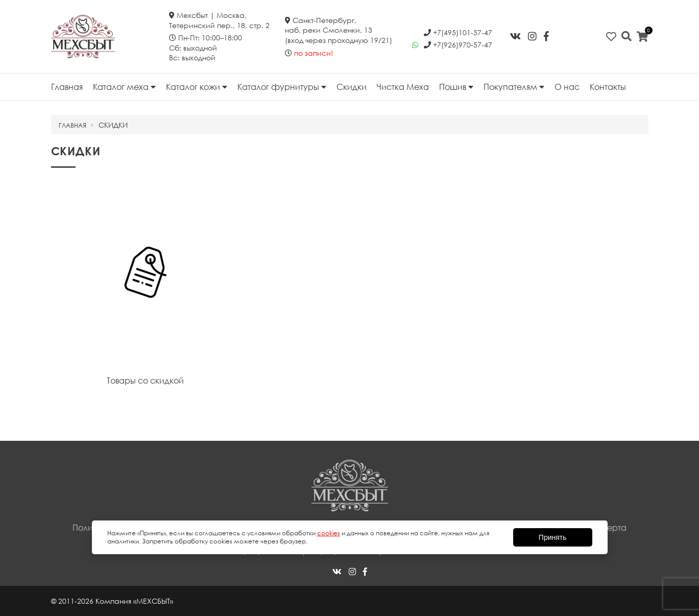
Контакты (608, 87)
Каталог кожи (197, 87)
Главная (67, 87)
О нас (567, 87)
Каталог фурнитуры (282, 87)
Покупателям (514, 87)
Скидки (352, 87)
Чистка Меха (403, 87)
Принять (553, 537)
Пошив (456, 87)
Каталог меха (124, 87)
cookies (329, 533)
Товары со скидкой (145, 381)
